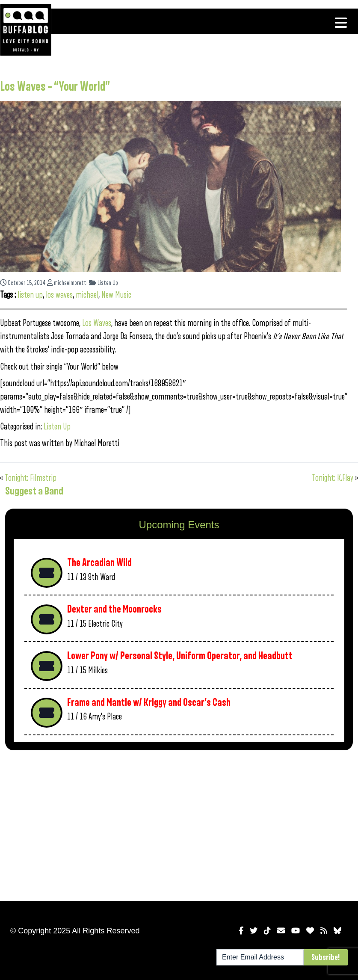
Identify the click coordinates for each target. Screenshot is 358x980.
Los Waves (97, 323)
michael (87, 295)
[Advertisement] (154, 824)
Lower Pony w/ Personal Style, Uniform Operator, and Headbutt (180, 656)
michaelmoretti (67, 283)
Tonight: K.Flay (333, 478)
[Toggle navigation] (341, 23)
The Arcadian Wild (99, 563)
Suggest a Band (34, 491)
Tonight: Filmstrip (31, 478)
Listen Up (104, 283)
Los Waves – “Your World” (55, 87)
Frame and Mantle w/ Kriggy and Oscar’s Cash (149, 703)
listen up (30, 295)
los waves (59, 295)
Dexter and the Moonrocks (114, 609)
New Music (116, 295)
